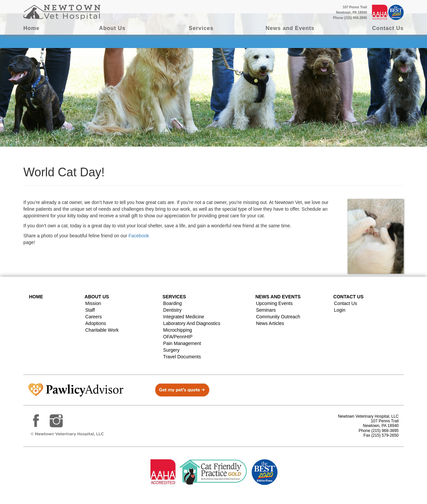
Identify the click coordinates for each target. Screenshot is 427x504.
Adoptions (96, 323)
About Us (112, 28)
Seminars (266, 310)
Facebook (139, 236)
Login (340, 310)
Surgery (171, 350)
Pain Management (182, 343)
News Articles (270, 323)
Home (31, 28)
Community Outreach (278, 317)
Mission (93, 303)
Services (201, 28)
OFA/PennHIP (178, 337)
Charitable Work (102, 330)
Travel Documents (182, 357)
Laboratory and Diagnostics (192, 323)
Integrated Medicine (184, 317)
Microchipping (177, 330)
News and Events (290, 28)
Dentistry (172, 310)
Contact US (348, 297)
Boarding (172, 303)
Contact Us (388, 28)
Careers (94, 317)
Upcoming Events (274, 303)
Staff (90, 310)
